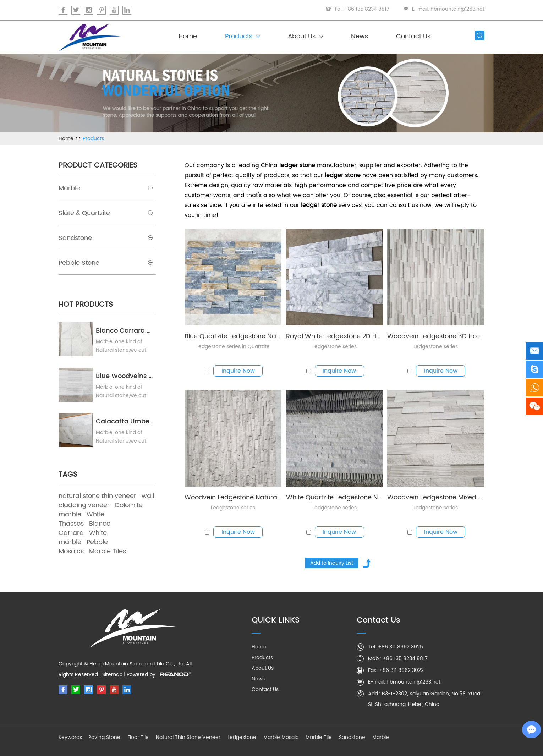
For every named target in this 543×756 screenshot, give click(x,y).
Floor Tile (138, 737)
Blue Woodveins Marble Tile (126, 376)
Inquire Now (238, 371)
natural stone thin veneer (97, 496)
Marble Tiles (108, 551)
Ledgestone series (334, 347)
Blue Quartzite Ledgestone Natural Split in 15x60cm (233, 336)
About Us (302, 36)
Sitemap (112, 675)
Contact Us (413, 36)
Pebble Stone (106, 263)
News (360, 36)
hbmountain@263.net (457, 9)
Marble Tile (319, 737)
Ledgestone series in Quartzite (233, 347)
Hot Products (86, 305)
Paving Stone (104, 737)
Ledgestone (242, 737)
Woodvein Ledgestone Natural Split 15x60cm (233, 498)
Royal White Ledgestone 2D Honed (334, 336)
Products (239, 36)
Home (188, 36)
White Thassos (81, 519)
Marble (106, 188)
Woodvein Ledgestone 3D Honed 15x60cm (436, 336)
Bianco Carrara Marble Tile (126, 331)
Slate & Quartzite (106, 213)
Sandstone (106, 238)
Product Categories (98, 166)
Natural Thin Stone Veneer (188, 737)
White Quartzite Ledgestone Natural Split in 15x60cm (334, 498)
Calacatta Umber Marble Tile (126, 421)
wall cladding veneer (106, 501)
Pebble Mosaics (83, 547)
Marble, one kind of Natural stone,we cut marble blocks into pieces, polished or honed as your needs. (122, 392)
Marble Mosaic (281, 737)
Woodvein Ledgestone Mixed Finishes (436, 498)
